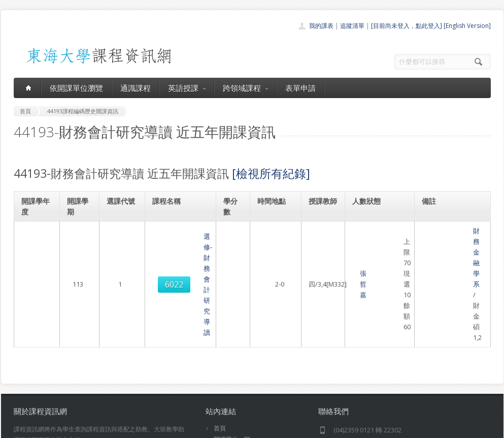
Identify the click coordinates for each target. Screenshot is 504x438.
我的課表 (321, 26)
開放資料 (226, 388)
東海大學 (22, 428)
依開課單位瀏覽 (76, 88)
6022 (121, 236)
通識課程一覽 (232, 354)
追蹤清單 (352, 26)
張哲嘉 (318, 236)
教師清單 (226, 399)
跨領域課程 (245, 88)
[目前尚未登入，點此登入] (407, 26)
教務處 (184, 428)
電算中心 (152, 428)
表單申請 (300, 88)
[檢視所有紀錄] (271, 173)
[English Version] (467, 26)
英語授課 (187, 88)
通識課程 (136, 88)
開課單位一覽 (232, 343)
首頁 (220, 332)
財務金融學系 (443, 231)
